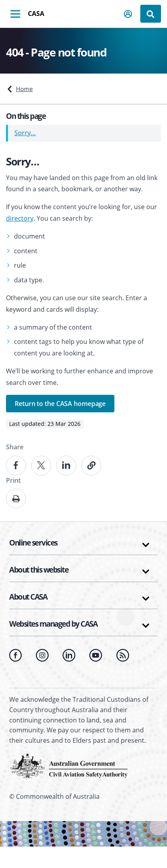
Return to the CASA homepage (60, 404)
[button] (128, 14)
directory (20, 218)
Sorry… (25, 133)
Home (24, 89)
